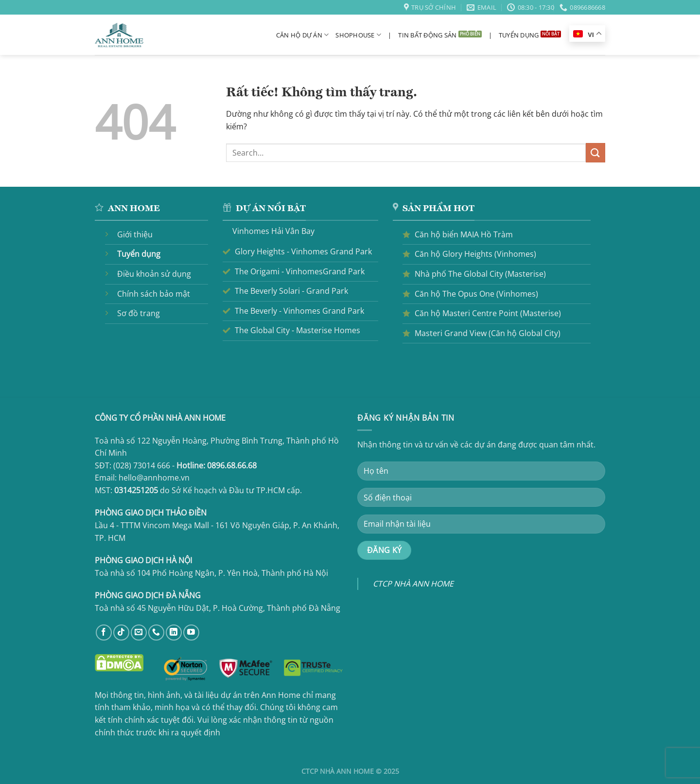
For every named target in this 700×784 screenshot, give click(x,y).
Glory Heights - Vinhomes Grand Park (303, 251)
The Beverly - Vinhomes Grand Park (299, 311)
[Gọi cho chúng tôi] (156, 633)
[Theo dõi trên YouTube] (191, 633)
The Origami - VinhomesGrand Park (300, 271)
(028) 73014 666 (142, 465)
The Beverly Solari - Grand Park (291, 291)
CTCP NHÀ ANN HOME (413, 584)
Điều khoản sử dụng (154, 274)
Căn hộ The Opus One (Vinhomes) (476, 294)
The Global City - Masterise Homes (297, 330)
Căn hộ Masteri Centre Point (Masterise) (488, 313)
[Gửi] (595, 152)
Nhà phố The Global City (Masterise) (480, 274)
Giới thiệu (135, 234)
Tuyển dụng (519, 35)
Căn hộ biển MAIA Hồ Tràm (464, 234)
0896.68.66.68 (232, 465)
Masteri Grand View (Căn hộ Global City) (488, 333)
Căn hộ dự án (303, 35)
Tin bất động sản (427, 35)
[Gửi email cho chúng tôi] (139, 633)
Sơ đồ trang (139, 313)
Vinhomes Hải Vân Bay (273, 231)
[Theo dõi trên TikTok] (121, 633)
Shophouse (358, 35)
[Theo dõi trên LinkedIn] (174, 633)
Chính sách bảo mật (154, 294)
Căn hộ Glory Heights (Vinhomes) (475, 254)
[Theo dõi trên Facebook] (104, 633)
